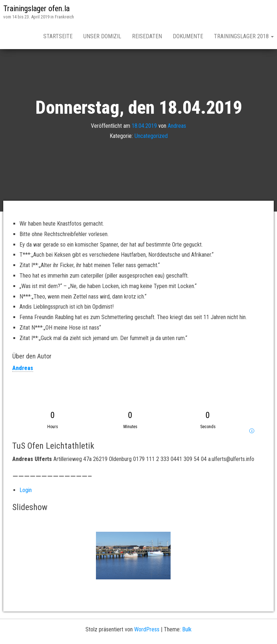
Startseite (58, 36)
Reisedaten (147, 36)
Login (26, 490)
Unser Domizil (102, 36)
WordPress (147, 629)
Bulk (187, 629)
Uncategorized (151, 136)
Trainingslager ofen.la (36, 8)
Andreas (177, 125)
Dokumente (188, 36)
